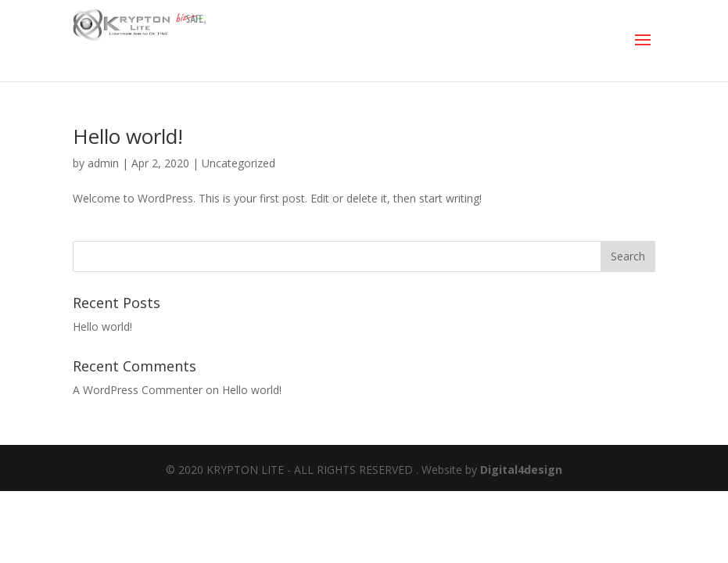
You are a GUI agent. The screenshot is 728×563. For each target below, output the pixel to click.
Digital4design (521, 470)
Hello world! (128, 136)
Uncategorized (238, 163)
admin (103, 163)
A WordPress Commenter (138, 390)
